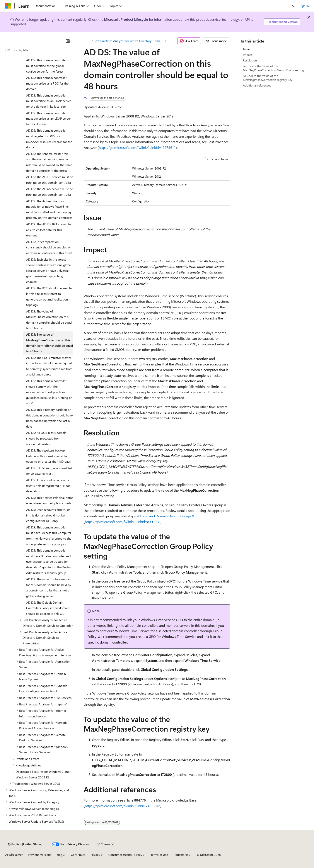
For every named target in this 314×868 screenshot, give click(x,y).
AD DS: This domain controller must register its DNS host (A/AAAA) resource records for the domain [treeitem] (49, 139)
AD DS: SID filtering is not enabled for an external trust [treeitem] (49, 471)
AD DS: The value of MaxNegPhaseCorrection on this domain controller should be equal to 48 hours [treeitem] (50, 343)
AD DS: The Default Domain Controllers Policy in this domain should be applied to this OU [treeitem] (48, 608)
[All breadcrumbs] (88, 41)
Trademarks (181, 855)
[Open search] (294, 6)
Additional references (257, 85)
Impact (248, 55)
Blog (59, 855)
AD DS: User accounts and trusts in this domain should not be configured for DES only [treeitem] (48, 515)
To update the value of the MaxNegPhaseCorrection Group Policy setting (273, 68)
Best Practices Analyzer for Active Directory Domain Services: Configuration (129, 41)
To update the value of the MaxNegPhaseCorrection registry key (268, 78)
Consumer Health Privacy (125, 855)
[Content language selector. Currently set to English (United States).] (25, 844)
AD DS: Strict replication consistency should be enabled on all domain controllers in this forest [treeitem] (49, 247)
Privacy (95, 855)
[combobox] (39, 50)
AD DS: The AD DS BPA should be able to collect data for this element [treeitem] (49, 230)
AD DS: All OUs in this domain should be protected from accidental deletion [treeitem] (46, 438)
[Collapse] (68, 41)
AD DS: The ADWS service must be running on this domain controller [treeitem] (49, 192)
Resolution (250, 60)
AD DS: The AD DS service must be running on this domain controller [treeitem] (50, 180)
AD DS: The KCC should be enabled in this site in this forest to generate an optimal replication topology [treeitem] (50, 296)
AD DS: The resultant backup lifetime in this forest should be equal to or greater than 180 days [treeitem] (48, 456)
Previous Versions (40, 855)
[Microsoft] (8, 6)
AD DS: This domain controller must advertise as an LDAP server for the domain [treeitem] (49, 119)
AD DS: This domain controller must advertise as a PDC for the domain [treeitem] (47, 83)
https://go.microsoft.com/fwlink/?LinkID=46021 (121, 806)
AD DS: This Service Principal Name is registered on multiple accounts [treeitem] (50, 500)
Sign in (304, 6)
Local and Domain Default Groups (166, 516)
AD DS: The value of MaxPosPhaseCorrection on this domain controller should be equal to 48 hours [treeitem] (49, 320)
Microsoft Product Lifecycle (126, 19)
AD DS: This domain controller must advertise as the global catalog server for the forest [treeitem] (46, 66)
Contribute (78, 855)
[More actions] (235, 41)
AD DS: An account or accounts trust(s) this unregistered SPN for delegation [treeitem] (48, 486)
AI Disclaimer (14, 855)
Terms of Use (159, 855)
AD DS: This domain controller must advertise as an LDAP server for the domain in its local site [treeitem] (49, 101)
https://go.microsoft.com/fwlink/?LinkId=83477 (121, 522)
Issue (246, 49)
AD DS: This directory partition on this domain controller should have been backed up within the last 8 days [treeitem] (49, 418)
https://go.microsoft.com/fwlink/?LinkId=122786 (136, 147)
